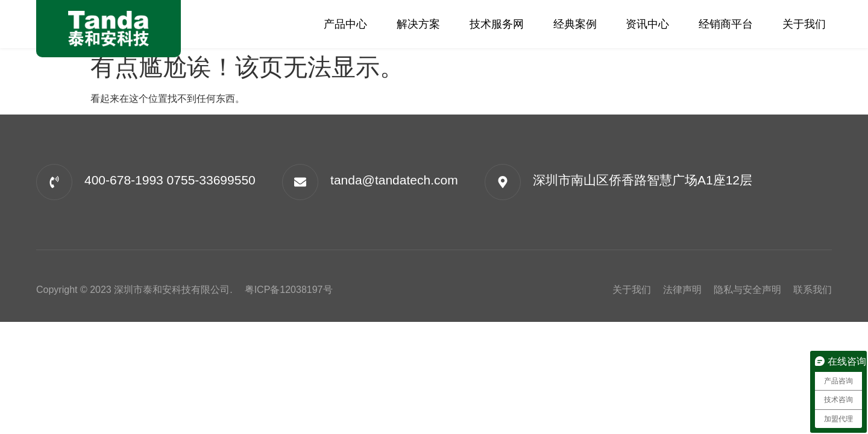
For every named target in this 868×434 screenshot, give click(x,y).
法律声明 (682, 290)
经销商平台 (726, 24)
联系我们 (813, 290)
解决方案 (418, 24)
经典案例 (575, 24)
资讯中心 (647, 24)
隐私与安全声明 (747, 290)
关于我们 (804, 24)
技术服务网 (497, 24)
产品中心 (345, 24)
